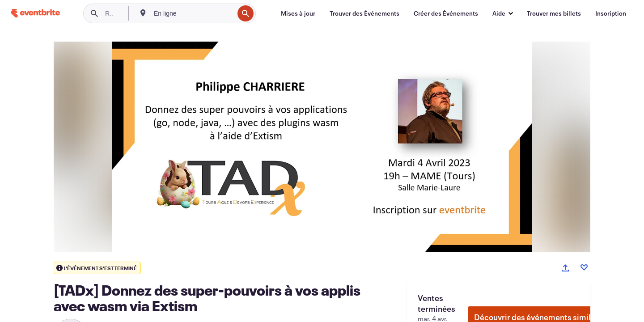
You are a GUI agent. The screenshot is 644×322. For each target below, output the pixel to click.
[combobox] (193, 13)
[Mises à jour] (298, 13)
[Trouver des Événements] (364, 13)
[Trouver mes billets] (554, 13)
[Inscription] (611, 13)
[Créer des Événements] (446, 13)
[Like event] (584, 267)
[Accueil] (35, 13)
